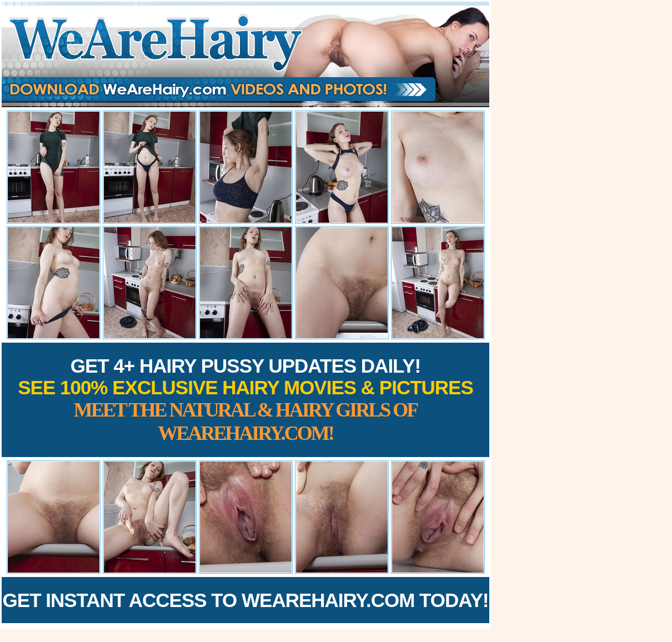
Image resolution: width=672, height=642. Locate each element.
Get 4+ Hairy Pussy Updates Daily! (245, 400)
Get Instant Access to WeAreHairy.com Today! (246, 600)
